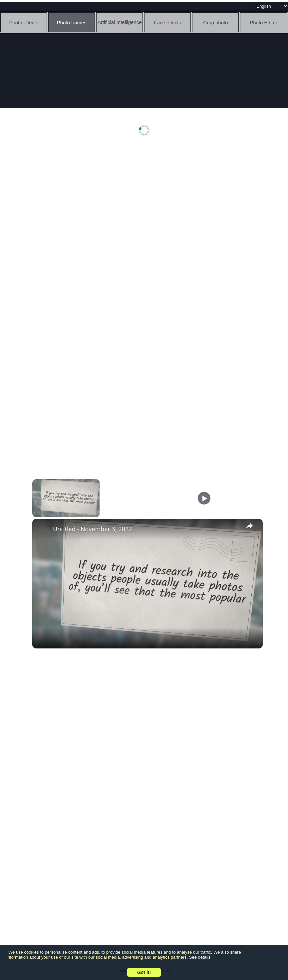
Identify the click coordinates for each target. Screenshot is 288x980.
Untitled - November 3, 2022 (93, 529)
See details (200, 957)
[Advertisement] (146, 199)
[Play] (204, 498)
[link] (43, 529)
